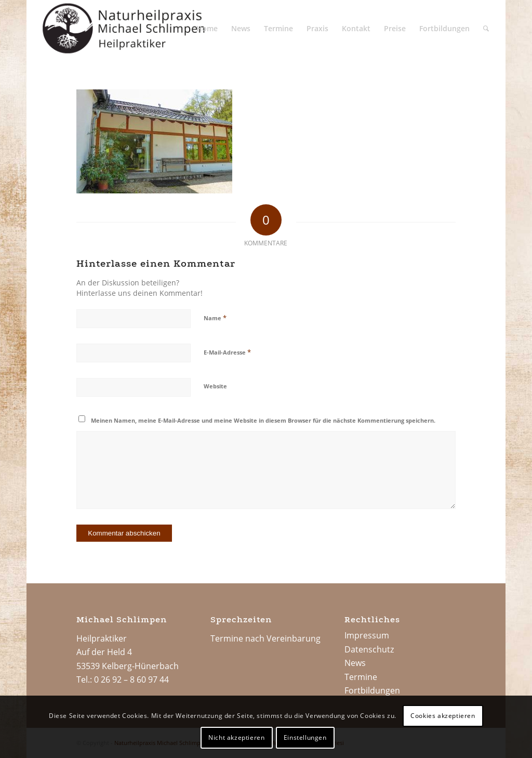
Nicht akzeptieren (236, 737)
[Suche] (486, 29)
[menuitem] (207, 29)
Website (215, 386)
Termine (361, 677)
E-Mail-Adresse (227, 352)
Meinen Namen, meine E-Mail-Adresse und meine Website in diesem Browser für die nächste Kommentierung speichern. (263, 420)
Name (215, 318)
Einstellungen (305, 737)
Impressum (367, 635)
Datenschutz (369, 649)
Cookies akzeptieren (443, 716)
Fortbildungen (372, 690)
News (355, 663)
